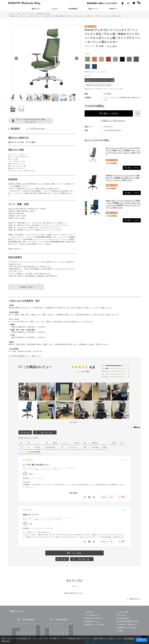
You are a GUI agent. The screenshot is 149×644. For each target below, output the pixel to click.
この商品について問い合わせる (113, 121)
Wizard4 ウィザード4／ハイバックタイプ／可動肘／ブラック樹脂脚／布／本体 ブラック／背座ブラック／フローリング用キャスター (123, 178)
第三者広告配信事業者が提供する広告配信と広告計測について (128, 623)
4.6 (92, 367)
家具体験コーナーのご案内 (94, 624)
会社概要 (120, 631)
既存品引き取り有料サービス (95, 618)
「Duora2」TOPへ (26, 287)
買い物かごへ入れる (109, 113)
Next (77, 58)
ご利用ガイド (113, 9)
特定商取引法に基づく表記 (126, 628)
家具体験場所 (73, 9)
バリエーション (37, 129)
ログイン (123, 3)
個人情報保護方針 (123, 618)
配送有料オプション (92, 621)
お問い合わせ (122, 615)
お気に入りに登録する (138, 113)
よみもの (55, 9)
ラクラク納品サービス (93, 615)
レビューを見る (112, 46)
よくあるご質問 (122, 612)
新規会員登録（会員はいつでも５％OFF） (102, 3)
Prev (16, 58)
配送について (93, 9)
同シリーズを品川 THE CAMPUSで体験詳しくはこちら (31, 121)
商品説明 (15, 129)
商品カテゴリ (36, 9)
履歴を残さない (135, 599)
